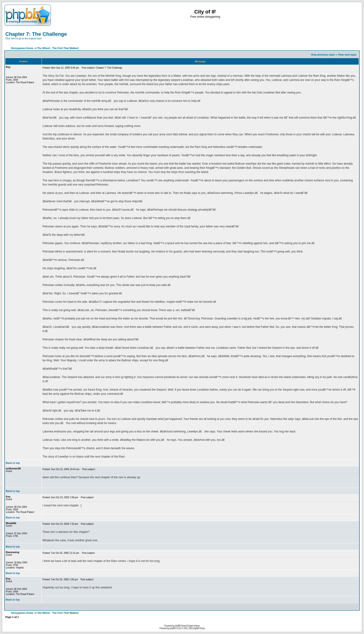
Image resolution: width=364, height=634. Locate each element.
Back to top (13, 463)
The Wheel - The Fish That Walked (58, 48)
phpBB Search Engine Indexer (187, 626)
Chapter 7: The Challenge (36, 34)
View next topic (347, 55)
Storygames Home (22, 48)
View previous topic (323, 55)
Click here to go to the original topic (23, 38)
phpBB (173, 628)
